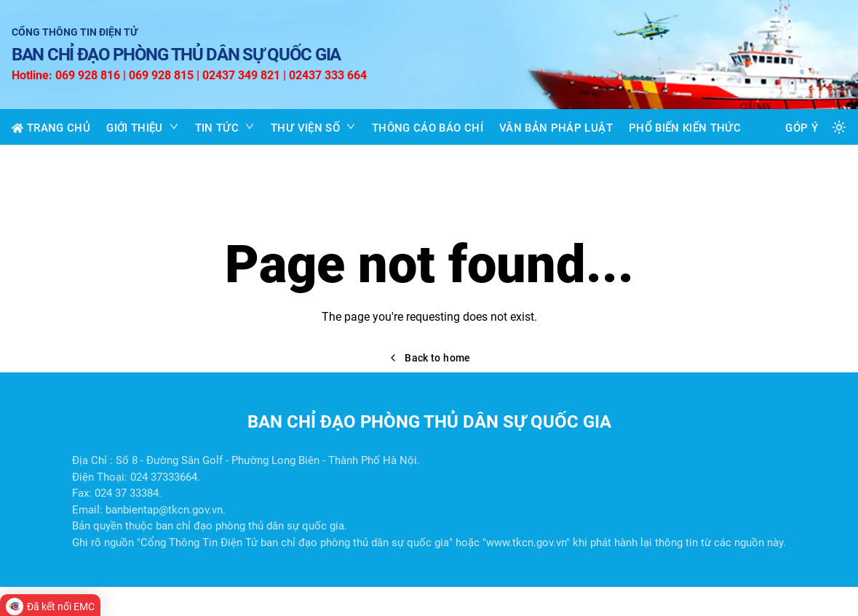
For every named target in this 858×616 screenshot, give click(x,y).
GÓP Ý (802, 128)
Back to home (429, 358)
